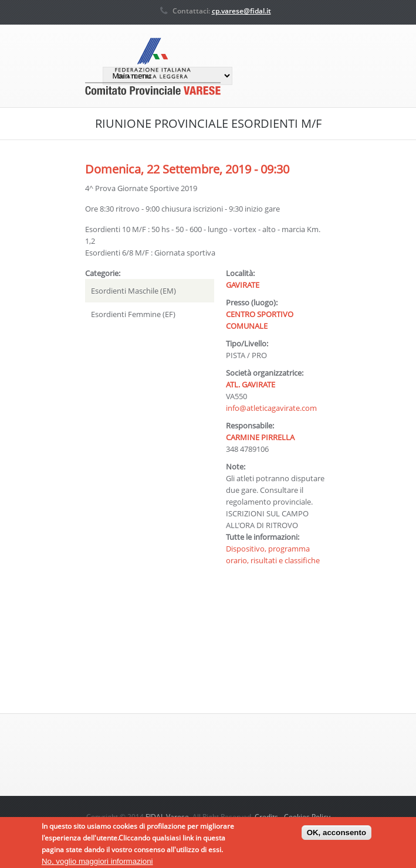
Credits (266, 817)
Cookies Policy (307, 817)
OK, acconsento (336, 835)
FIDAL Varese (167, 817)
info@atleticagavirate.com (271, 408)
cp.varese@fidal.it (241, 11)
